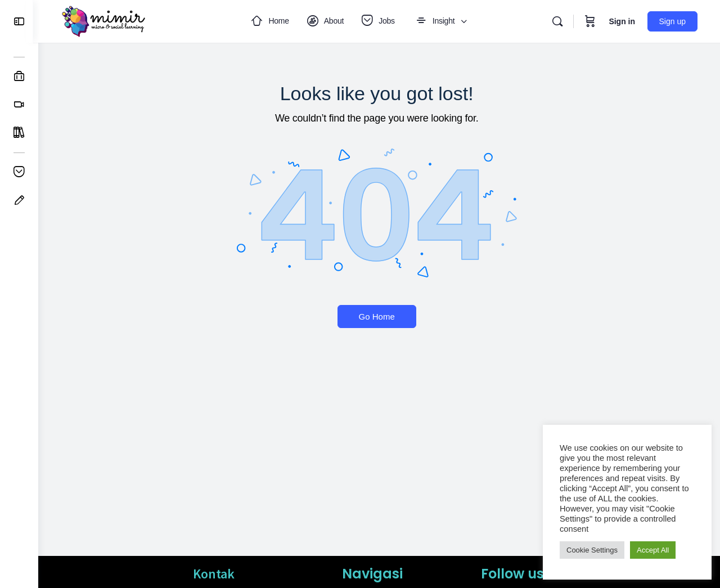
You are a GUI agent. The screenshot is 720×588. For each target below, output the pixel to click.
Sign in (622, 21)
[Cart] (590, 21)
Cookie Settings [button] (592, 550)
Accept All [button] (653, 550)
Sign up (672, 21)
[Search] (557, 21)
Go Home (379, 317)
